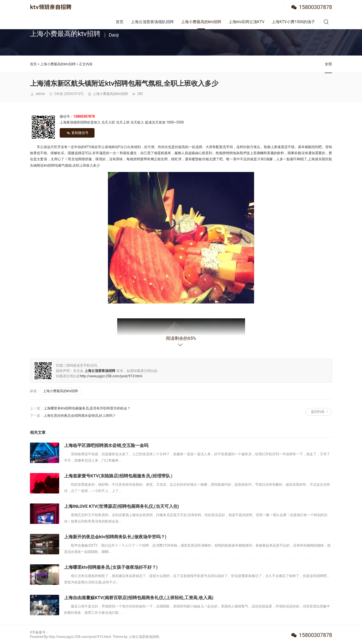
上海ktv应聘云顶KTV (246, 22)
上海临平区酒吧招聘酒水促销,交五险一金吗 (106, 445)
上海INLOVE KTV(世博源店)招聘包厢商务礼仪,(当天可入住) (122, 506)
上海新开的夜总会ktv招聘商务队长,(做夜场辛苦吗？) (115, 537)
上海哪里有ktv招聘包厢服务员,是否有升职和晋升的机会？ (87, 408)
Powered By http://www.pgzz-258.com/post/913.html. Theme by (79, 637)
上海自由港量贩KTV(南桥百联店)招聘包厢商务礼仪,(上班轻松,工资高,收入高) (139, 598)
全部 (328, 64)
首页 (120, 22)
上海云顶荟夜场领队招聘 (152, 22)
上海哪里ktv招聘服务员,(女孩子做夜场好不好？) (111, 567)
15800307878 (315, 7)
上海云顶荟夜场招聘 (144, 637)
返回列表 (318, 412)
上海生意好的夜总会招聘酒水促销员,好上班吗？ (80, 416)
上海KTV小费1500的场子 (293, 22)
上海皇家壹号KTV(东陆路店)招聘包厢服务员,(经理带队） (119, 476)
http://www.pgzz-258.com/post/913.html (111, 376)
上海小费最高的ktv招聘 (201, 22)
